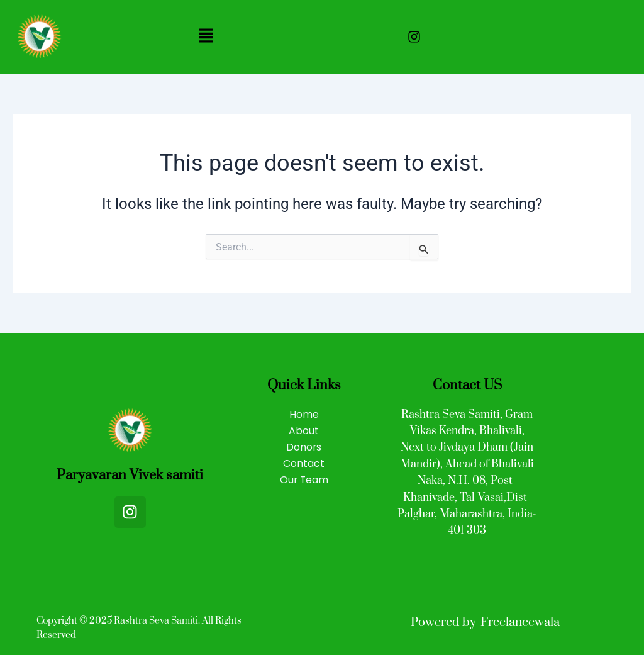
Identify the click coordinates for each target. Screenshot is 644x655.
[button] (206, 36)
